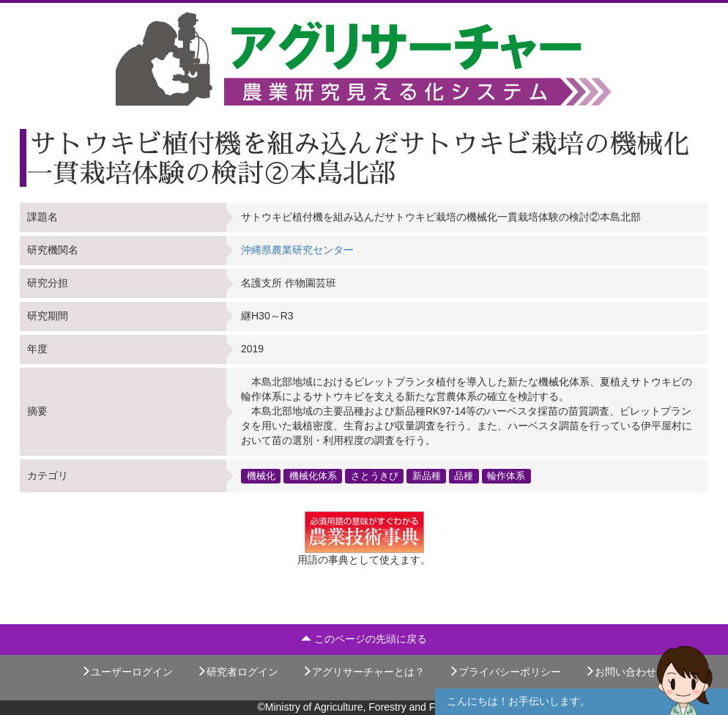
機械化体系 (313, 475)
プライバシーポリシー (505, 672)
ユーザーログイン (127, 672)
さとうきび (375, 475)
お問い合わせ (620, 672)
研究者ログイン (237, 672)
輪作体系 (506, 475)
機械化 (261, 475)
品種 (464, 475)
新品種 (427, 475)
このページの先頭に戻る (364, 639)
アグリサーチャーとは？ (363, 672)
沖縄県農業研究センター (297, 250)
